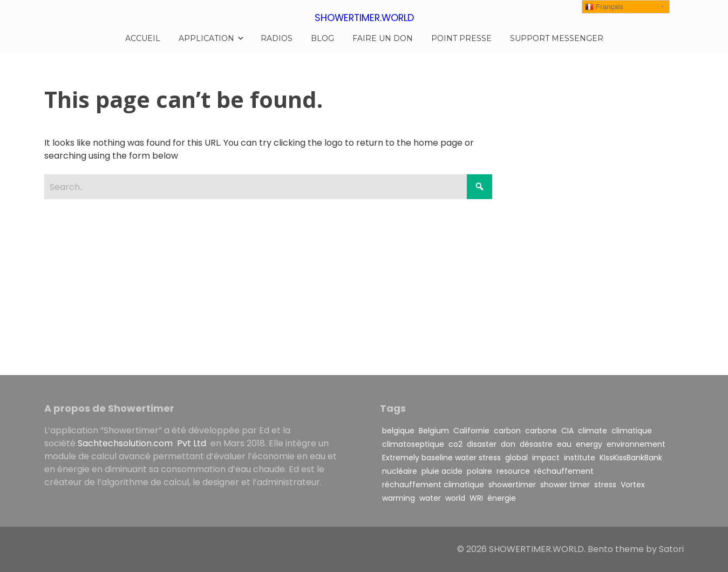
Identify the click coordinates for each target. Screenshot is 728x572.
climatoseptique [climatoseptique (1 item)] (413, 444)
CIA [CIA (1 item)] (567, 431)
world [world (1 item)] (455, 498)
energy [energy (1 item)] (589, 444)
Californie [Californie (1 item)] (471, 431)
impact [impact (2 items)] (546, 458)
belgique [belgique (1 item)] (398, 431)
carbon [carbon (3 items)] (507, 431)
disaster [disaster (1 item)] (482, 444)
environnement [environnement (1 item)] (636, 444)
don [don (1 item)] (508, 444)
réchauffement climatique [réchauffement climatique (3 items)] (433, 485)
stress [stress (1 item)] (605, 485)
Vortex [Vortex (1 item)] (633, 485)
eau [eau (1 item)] (564, 444)
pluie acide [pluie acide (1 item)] (442, 471)
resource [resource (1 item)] (513, 471)
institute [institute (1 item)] (580, 458)
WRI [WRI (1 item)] (476, 498)
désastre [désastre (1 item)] (536, 444)
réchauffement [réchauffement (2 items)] (564, 471)
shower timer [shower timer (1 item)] (565, 485)
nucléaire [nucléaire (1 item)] (400, 471)
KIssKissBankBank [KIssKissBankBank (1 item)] (631, 458)
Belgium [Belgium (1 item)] (434, 431)
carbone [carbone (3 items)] (541, 431)
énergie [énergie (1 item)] (502, 498)
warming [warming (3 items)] (399, 498)
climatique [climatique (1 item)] (632, 431)
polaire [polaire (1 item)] (479, 471)
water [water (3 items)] (430, 498)
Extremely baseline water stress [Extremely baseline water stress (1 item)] (441, 458)
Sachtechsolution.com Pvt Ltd (143, 443)
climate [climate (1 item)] (593, 431)
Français (604, 7)
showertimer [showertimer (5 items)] (512, 485)
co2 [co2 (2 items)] (455, 444)
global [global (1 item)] (516, 458)
